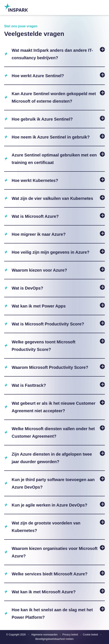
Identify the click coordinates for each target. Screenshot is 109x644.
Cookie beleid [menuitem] (90, 635)
